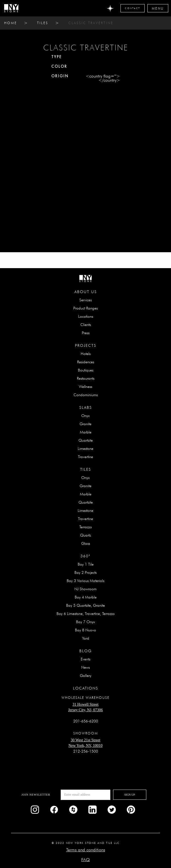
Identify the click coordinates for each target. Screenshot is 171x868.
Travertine (85, 457)
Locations (86, 316)
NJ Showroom (85, 589)
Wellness (85, 387)
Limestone (85, 449)
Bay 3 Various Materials (85, 581)
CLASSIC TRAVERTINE (91, 23)
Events (85, 659)
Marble (86, 432)
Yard (86, 638)
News (85, 667)
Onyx (85, 416)
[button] (158, 8)
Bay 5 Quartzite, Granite (85, 605)
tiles (43, 23)
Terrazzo (86, 527)
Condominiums (86, 395)
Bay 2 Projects (85, 572)
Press (86, 333)
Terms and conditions (86, 850)
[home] (11, 8)
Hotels (86, 354)
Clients (86, 325)
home (11, 23)
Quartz (85, 535)
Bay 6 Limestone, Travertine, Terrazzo (86, 614)
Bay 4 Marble (86, 597)
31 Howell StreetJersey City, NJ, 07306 (85, 707)
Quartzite (86, 440)
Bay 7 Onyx (85, 622)
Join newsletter (36, 795)
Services (85, 300)
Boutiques (86, 370)
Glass (86, 543)
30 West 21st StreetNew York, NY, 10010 (85, 743)
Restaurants (86, 378)
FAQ (85, 860)
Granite (85, 424)
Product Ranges (85, 308)
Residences (86, 362)
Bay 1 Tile (86, 564)
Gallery (86, 676)
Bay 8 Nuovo (85, 630)
